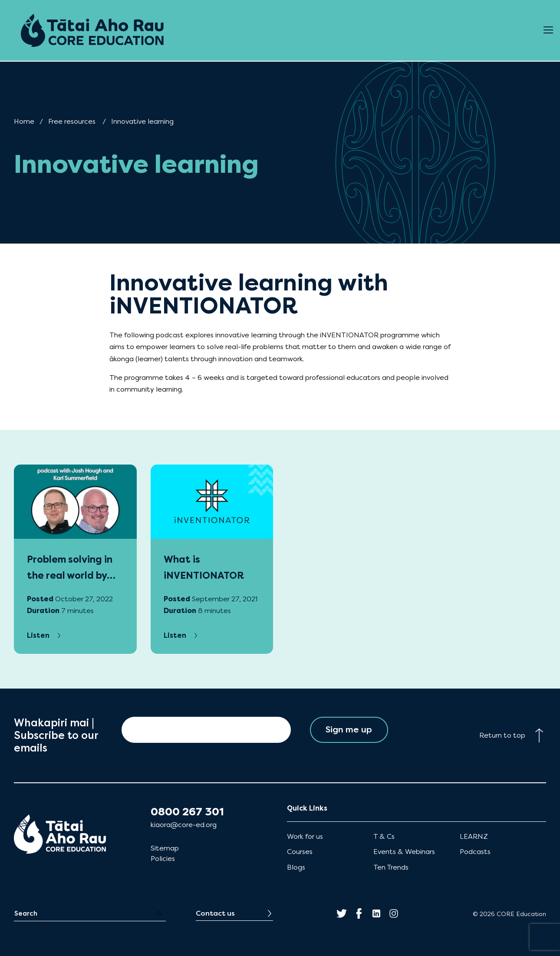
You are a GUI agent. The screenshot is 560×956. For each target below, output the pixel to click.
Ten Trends (391, 867)
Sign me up (349, 730)
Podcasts (475, 852)
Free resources (72, 121)
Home (24, 121)
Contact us (215, 913)
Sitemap (165, 848)
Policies (163, 859)
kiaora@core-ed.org (184, 825)
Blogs (296, 867)
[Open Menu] (548, 30)
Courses (300, 852)
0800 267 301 (187, 812)
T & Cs (384, 836)
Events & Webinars (404, 852)
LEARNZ (474, 836)
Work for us (305, 836)
